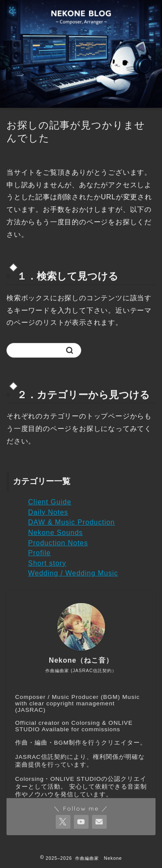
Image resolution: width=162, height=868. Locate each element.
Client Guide (50, 502)
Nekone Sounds (56, 533)
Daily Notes (48, 512)
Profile (39, 553)
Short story (47, 563)
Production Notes (58, 543)
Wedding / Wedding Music (73, 573)
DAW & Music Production (71, 522)
